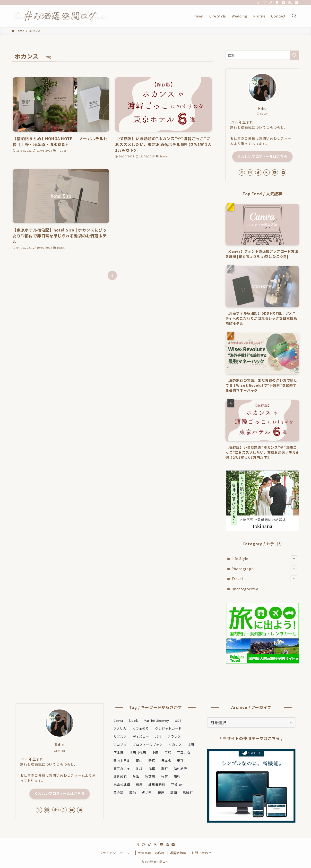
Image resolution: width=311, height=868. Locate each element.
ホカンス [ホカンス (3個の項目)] (175, 744)
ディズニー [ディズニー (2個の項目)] (141, 736)
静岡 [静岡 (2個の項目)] (174, 793)
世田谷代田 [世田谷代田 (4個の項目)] (138, 752)
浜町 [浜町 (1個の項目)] (164, 769)
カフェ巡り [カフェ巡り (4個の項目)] (141, 728)
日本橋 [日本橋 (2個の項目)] (166, 761)
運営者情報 (178, 853)
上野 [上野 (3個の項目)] (191, 744)
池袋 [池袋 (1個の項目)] (139, 769)
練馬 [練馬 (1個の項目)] (139, 785)
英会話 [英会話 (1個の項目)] (118, 793)
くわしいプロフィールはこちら (262, 156)
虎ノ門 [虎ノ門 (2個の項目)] (147, 793)
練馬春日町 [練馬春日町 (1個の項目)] (157, 785)
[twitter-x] (258, 3)
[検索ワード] (262, 55)
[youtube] (284, 3)
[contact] (296, 3)
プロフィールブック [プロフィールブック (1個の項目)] (148, 744)
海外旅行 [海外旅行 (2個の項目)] (180, 769)
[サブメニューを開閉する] (294, 559)
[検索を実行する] (294, 55)
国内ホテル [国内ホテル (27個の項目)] (122, 761)
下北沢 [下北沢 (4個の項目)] (118, 752)
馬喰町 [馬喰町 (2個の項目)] (188, 793)
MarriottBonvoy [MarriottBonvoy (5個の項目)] (156, 720)
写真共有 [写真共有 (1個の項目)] (184, 752)
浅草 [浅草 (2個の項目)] (152, 769)
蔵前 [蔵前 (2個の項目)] (133, 793)
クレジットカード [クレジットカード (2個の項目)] (168, 728)
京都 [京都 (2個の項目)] (168, 752)
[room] (277, 3)
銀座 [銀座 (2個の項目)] (161, 793)
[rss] (290, 3)
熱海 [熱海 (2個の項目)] (136, 777)
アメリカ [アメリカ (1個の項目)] (120, 728)
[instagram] (265, 3)
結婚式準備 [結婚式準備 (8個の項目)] (122, 785)
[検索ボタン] (294, 16)
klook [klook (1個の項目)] (134, 720)
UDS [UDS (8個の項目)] (178, 720)
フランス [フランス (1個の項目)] (174, 736)
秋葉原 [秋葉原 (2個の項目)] (150, 777)
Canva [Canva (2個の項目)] (118, 720)
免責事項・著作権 (151, 853)
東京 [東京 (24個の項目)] (180, 761)
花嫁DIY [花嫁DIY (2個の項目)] (177, 785)
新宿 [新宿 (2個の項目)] (152, 761)
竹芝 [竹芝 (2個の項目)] (164, 777)
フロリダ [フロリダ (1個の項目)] (120, 744)
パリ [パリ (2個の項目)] (158, 736)
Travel (265, 579)
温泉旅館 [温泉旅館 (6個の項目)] (120, 777)
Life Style (265, 559)
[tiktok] (271, 3)
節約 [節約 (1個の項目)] (177, 777)
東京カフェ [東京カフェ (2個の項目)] (122, 769)
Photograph (265, 569)
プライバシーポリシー (116, 853)
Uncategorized (245, 589)
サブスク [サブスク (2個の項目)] (120, 736)
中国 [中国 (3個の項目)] (155, 752)
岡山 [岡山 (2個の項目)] (139, 761)
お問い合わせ (202, 853)
